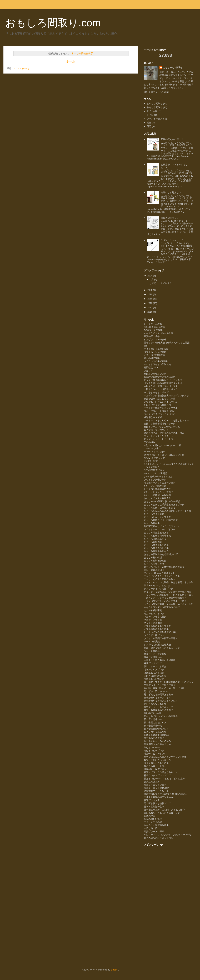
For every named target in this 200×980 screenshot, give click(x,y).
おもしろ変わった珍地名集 (157, 536)
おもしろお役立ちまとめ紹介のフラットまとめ (167, 511)
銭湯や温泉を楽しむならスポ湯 (160, 399)
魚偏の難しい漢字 (153, 819)
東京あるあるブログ (154, 738)
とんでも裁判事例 (153, 610)
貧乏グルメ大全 (152, 800)
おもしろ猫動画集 (153, 542)
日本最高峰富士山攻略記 (156, 735)
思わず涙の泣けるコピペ (156, 691)
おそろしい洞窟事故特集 (156, 825)
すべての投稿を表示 (82, 53)
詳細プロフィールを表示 (156, 92)
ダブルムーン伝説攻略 (155, 352)
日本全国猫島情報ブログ (156, 729)
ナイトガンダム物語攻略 (156, 349)
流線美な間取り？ (170, 218)
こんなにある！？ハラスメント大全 (162, 576)
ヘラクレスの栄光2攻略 (156, 361)
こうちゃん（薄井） (173, 68)
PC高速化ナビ (151, 461)
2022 (150, 290)
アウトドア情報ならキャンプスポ (161, 408)
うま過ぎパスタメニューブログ (160, 483)
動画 (149, 123)
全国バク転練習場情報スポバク (160, 424)
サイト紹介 (152, 111)
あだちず (148, 371)
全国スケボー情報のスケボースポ (161, 386)
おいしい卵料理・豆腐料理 (157, 495)
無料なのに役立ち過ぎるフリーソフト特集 (165, 757)
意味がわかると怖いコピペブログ (161, 701)
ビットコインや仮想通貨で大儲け (161, 632)
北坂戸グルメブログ (154, 670)
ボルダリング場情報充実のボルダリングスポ (166, 396)
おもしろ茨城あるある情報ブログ (161, 554)
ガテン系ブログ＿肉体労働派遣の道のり (164, 567)
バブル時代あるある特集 (156, 629)
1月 (152, 279)
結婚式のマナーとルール (156, 791)
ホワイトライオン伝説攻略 (157, 364)
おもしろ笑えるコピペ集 (156, 548)
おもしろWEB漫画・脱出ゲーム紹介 (162, 501)
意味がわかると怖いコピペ (157, 698)
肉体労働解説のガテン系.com (159, 797)
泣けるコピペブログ (154, 751)
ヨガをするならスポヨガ (156, 392)
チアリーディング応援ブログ (159, 589)
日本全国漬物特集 (153, 726)
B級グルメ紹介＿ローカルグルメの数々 (164, 445)
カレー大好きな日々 (154, 570)
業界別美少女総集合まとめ (157, 744)
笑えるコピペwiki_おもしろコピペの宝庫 (164, 779)
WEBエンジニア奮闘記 (156, 473)
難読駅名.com (151, 368)
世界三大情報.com (153, 657)
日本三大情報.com (153, 719)
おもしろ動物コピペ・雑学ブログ (161, 520)
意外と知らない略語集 (155, 704)
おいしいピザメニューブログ (159, 492)
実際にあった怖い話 (154, 679)
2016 (150, 312)
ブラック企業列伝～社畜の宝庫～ (161, 638)
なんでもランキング (154, 614)
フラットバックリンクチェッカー (161, 436)
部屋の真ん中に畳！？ (172, 139)
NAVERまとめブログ (154, 458)
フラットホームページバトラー (160, 529)
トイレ (150, 115)
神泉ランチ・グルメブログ (157, 775)
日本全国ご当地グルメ (155, 723)
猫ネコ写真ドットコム (155, 766)
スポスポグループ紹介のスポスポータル (164, 433)
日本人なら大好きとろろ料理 (159, 838)
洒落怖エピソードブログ (156, 754)
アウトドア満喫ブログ (155, 480)
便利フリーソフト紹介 (155, 666)
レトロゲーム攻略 (153, 324)
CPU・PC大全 (151, 448)
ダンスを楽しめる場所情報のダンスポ (163, 383)
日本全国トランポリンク (156, 430)
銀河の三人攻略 (152, 336)
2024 (150, 276)
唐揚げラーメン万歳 (154, 831)
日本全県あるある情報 (155, 732)
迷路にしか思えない (171, 192)
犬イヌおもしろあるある (156, 763)
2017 (150, 307)
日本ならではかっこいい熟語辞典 (161, 716)
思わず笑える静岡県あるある (159, 694)
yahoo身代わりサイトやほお (158, 477)
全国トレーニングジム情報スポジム (162, 427)
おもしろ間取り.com (53, 23)
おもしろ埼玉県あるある (156, 533)
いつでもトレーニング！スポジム (161, 402)
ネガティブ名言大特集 (155, 617)
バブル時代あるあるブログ (157, 626)
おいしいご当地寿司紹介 (156, 486)
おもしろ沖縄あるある (155, 539)
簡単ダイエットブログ (155, 785)
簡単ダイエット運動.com (156, 788)
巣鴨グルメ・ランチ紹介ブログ (160, 685)
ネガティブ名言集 (153, 620)
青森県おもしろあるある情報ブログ (162, 813)
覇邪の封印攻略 (152, 358)
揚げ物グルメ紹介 (153, 713)
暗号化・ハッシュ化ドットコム (160, 439)
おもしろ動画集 (152, 523)
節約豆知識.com (152, 782)
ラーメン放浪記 (152, 642)
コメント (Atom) (21, 68)
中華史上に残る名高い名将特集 (160, 660)
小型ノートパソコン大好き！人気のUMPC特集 (167, 835)
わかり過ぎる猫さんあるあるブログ (162, 648)
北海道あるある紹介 (154, 673)
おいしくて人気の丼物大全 (157, 498)
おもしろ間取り (155, 107)
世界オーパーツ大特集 (155, 654)
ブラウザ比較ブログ (154, 635)
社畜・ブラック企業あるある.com (161, 772)
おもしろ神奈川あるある (156, 545)
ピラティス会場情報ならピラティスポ (163, 380)
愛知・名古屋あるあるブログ (159, 710)
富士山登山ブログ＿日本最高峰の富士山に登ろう (169, 682)
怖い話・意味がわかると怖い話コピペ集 (164, 688)
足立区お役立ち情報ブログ (157, 803)
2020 (150, 294)
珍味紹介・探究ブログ (155, 769)
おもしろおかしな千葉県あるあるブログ (164, 505)
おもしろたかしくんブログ (157, 517)
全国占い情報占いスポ (155, 374)
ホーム (71, 61)
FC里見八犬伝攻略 (153, 330)
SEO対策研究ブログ (154, 470)
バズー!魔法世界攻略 (154, 355)
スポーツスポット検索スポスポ (160, 411)
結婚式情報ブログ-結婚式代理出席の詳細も (166, 794)
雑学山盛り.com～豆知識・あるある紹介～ (165, 810)
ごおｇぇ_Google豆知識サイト (159, 573)
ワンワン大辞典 (152, 651)
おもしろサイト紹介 (154, 514)
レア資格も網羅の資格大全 (157, 489)
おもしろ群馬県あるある (156, 551)
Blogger (114, 970)
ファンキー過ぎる (156, 119)
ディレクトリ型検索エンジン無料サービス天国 (167, 592)
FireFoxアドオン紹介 (154, 452)
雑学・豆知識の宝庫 (154, 807)
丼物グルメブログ (153, 663)
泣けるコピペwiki (153, 747)
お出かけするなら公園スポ (157, 405)
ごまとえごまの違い (154, 822)
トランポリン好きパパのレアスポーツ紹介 (165, 601)
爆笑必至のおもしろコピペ (157, 760)
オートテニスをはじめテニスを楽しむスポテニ (167, 420)
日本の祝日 (150, 816)
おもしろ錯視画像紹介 (155, 561)
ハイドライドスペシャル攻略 (159, 333)
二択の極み (150, 442)
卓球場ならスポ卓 (153, 417)
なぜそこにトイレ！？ (172, 240)
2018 (150, 303)
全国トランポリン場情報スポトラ (161, 389)
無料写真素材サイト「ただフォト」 (162, 526)
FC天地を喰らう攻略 (154, 327)
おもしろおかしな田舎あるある (160, 508)
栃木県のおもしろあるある (157, 741)
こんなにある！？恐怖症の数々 (160, 579)
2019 (150, 299)
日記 (149, 126)
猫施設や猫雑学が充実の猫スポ (160, 377)
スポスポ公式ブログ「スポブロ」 (161, 414)
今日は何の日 (151, 828)
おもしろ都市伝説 (153, 557)
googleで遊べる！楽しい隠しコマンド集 (164, 455)
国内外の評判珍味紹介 (155, 676)
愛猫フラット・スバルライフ (159, 707)
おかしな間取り (155, 104)
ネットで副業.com (153, 623)
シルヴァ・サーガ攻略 (155, 339)
